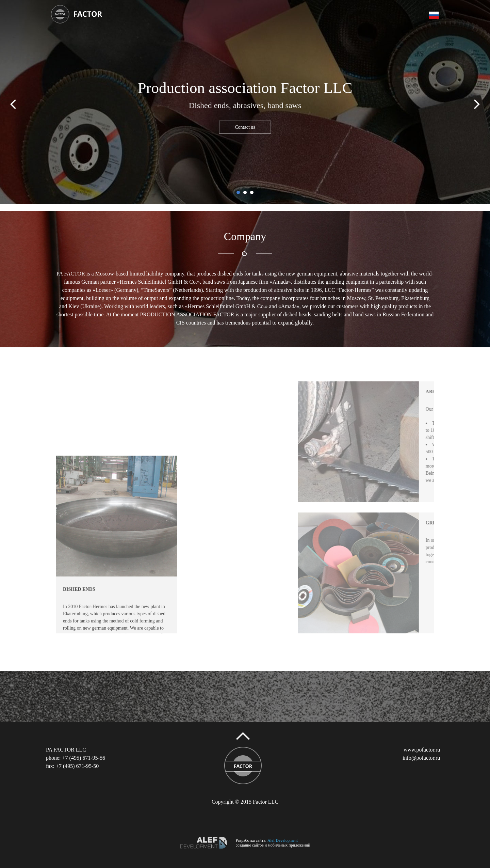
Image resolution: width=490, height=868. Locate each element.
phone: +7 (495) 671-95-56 (76, 758)
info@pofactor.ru (421, 758)
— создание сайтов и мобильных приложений (273, 843)
